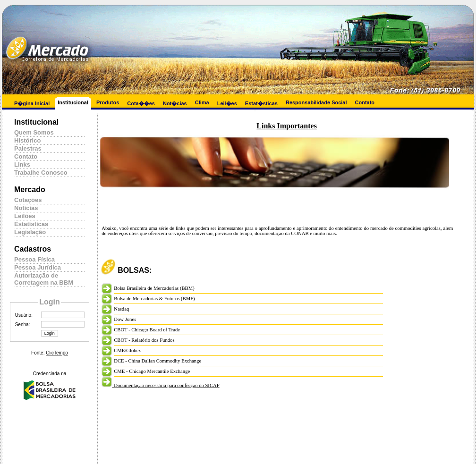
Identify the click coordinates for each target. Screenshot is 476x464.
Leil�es (227, 103)
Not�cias (175, 103)
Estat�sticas (261, 103)
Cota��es (141, 103)
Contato (365, 102)
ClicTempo (57, 353)
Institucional (73, 102)
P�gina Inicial (32, 103)
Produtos (108, 102)
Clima (202, 102)
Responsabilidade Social (316, 102)
